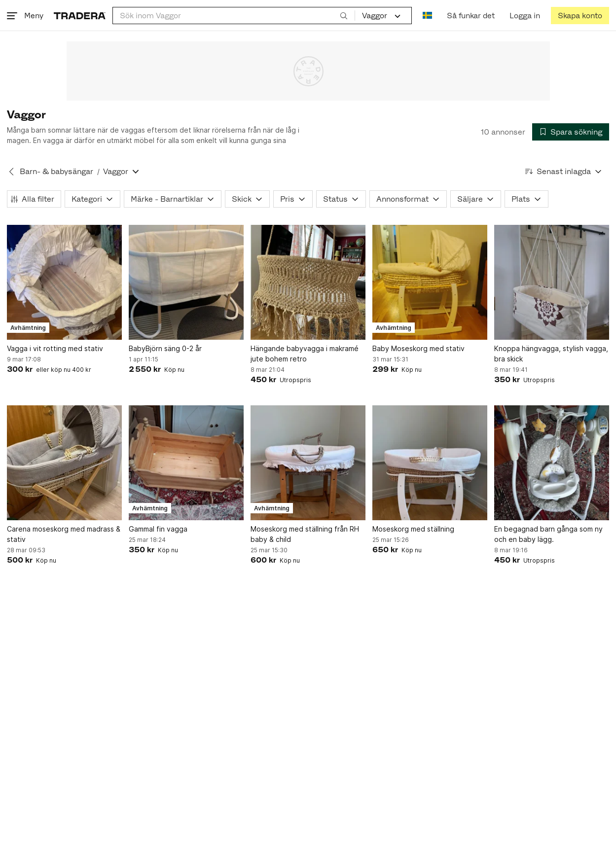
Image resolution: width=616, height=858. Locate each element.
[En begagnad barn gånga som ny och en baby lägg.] (552, 463)
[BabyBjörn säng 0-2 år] (186, 282)
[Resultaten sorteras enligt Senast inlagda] (564, 171)
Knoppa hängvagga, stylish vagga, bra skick (551, 354)
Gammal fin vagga (158, 529)
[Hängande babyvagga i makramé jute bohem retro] (308, 282)
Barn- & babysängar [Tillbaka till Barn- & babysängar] (56, 171)
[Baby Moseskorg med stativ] (430, 282)
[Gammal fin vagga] (186, 463)
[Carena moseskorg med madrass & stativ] (64, 463)
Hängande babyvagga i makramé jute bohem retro (305, 354)
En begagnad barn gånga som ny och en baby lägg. (548, 534)
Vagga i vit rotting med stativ (55, 348)
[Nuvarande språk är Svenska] (427, 16)
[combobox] (234, 16)
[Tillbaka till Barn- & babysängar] (11, 172)
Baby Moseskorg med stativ (418, 348)
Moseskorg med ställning (413, 529)
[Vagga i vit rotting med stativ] (64, 282)
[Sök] (344, 15)
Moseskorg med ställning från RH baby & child (305, 534)
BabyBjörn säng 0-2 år (165, 348)
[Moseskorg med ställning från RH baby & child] (308, 463)
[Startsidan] (80, 16)
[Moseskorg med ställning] (430, 463)
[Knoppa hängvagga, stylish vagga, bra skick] (552, 282)
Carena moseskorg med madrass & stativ (64, 534)
